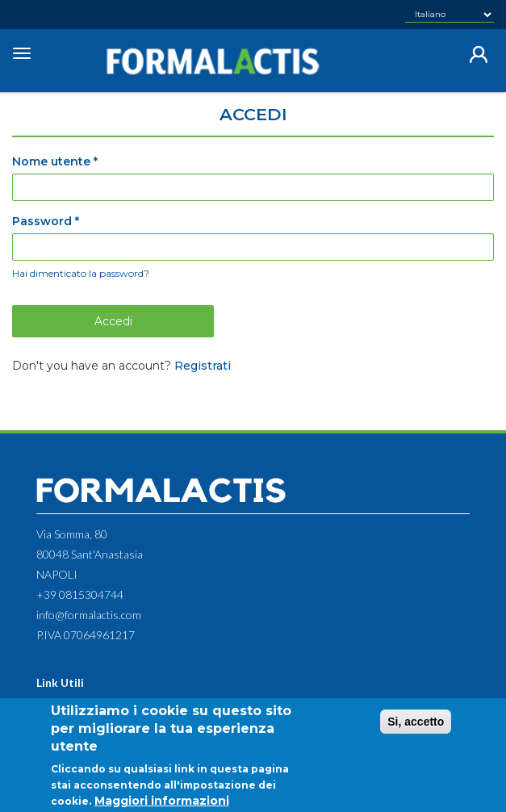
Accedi (113, 321)
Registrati (203, 366)
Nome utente (55, 161)
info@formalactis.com (89, 615)
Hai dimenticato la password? (81, 273)
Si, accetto (416, 730)
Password (46, 221)
